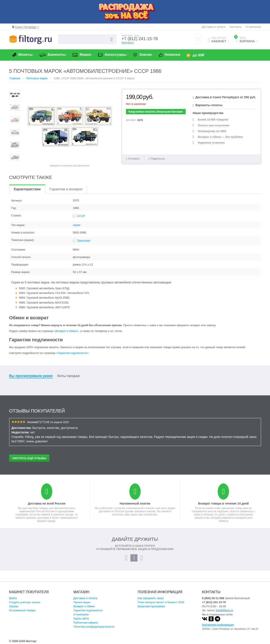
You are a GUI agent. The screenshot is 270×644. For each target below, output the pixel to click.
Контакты (236, 27)
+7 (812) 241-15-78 (140, 39)
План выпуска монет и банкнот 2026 (161, 602)
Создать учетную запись (25, 602)
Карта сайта (81, 618)
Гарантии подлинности (88, 610)
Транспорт (84, 241)
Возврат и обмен (84, 606)
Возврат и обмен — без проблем (220, 137)
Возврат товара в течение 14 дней (223, 503)
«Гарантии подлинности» (72, 353)
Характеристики (27, 189)
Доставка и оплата (214, 27)
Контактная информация (218, 625)
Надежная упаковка (211, 143)
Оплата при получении (214, 125)
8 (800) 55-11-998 (213, 598)
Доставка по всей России (47, 503)
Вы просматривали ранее (31, 376)
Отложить (134, 159)
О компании (253, 27)
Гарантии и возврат (66, 189)
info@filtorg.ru (224, 610)
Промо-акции (82, 602)
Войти (13, 598)
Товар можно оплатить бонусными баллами (155, 112)
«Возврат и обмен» (66, 331)
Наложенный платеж (135, 503)
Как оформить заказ (151, 598)
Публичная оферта (86, 623)
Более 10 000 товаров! (213, 120)
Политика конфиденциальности (94, 627)
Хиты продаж (68, 376)
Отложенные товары (23, 610)
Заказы (14, 606)
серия (77, 225)
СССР (81, 216)
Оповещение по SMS (212, 131)
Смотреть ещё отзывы (29, 458)
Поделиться (157, 159)
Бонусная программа (151, 606)
